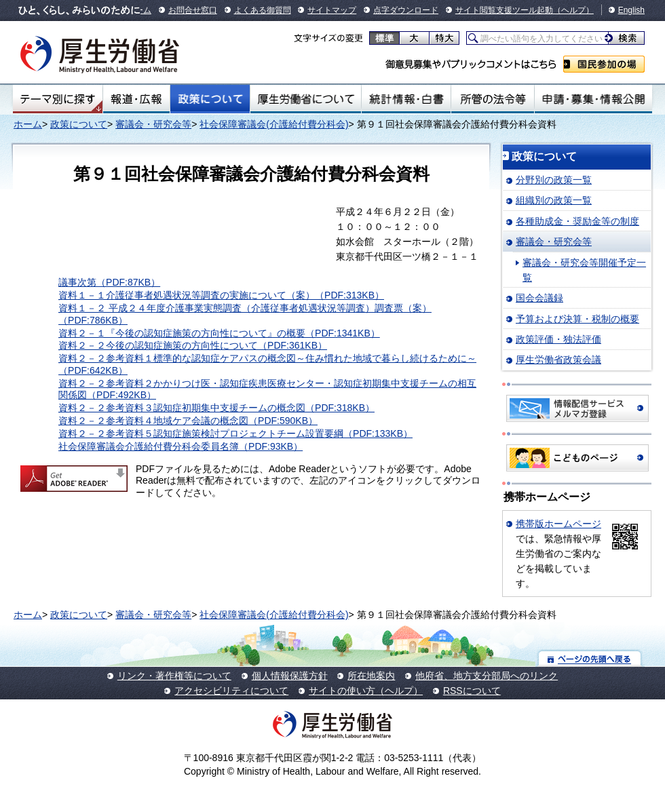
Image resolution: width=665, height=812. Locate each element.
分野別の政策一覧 (554, 180)
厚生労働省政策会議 (558, 360)
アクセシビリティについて (231, 691)
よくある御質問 (263, 10)
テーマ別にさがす (58, 99)
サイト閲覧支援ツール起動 (504, 10)
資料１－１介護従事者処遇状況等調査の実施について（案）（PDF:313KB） (221, 295)
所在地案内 (371, 676)
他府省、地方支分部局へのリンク (487, 676)
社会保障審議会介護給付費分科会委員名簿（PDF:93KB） (180, 446)
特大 (444, 38)
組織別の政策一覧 (554, 200)
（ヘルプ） (573, 10)
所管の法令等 (492, 99)
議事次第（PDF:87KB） (109, 282)
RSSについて (472, 691)
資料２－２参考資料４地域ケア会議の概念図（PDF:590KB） (188, 421)
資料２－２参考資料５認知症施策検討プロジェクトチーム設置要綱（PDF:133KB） (235, 433)
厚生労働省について (306, 99)
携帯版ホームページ (558, 524)
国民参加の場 (604, 64)
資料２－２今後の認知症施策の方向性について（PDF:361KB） (193, 345)
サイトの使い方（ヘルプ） (366, 691)
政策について (210, 99)
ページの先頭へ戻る (590, 658)
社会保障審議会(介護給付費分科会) (274, 124)
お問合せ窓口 (193, 10)
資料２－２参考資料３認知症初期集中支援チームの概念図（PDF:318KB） (216, 408)
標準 (384, 38)
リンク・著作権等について (174, 676)
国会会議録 (539, 298)
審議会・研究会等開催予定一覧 (584, 270)
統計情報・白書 (406, 99)
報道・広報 (136, 99)
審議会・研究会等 (153, 124)
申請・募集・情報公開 (593, 99)
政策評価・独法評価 (558, 339)
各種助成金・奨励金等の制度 (577, 221)
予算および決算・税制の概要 (577, 319)
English (631, 10)
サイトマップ (332, 10)
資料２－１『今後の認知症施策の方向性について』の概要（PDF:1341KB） (219, 333)
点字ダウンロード (406, 10)
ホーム (28, 124)
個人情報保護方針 (290, 676)
